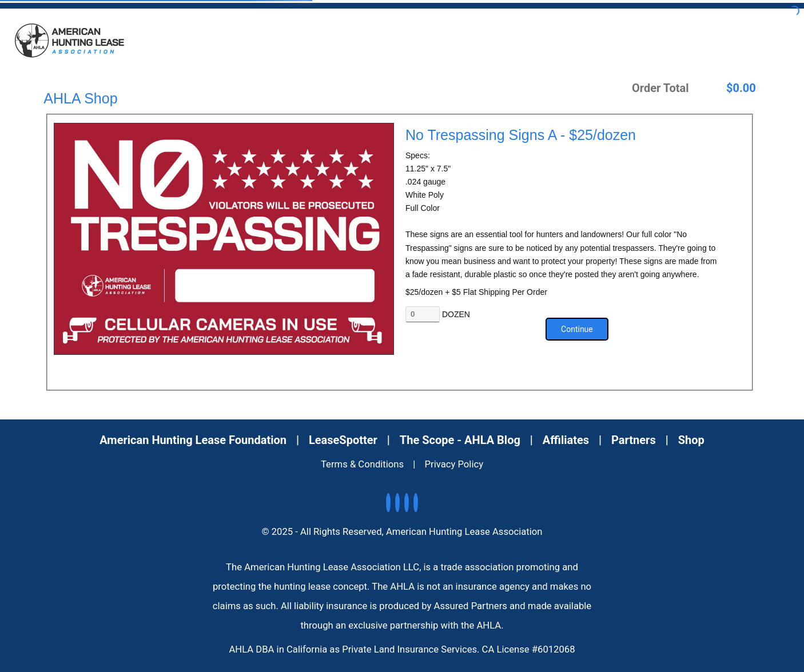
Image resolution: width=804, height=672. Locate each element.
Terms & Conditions (362, 464)
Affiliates (566, 440)
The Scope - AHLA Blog (460, 440)
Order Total (660, 88)
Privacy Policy (454, 464)
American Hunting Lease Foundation (193, 440)
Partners (634, 440)
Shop (691, 440)
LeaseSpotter (343, 440)
